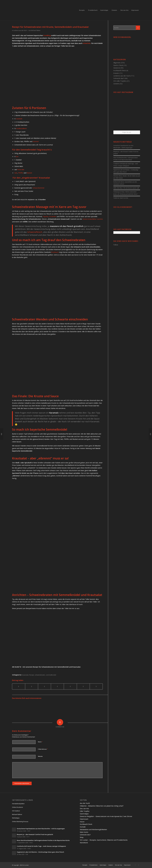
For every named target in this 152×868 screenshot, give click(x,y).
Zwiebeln (19, 119)
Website (40, 756)
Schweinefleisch (35, 232)
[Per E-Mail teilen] (96, 687)
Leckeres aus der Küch (20, 30)
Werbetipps (16, 818)
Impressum (84, 819)
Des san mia (84, 808)
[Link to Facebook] (135, 865)
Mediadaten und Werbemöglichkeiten (93, 829)
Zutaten (116, 84)
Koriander (53, 216)
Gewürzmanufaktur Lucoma (93, 219)
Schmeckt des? (85, 835)
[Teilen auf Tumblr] (70, 687)
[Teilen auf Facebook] (19, 687)
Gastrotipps (84, 814)
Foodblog (47, 35)
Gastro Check (118, 65)
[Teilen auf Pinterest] (44, 687)
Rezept (32, 675)
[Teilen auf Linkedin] (57, 687)
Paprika (45, 216)
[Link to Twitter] (138, 865)
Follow (116, 245)
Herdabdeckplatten (18, 804)
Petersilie (21, 169)
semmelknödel (51, 675)
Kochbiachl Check (120, 70)
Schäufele (87, 43)
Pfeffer (21, 173)
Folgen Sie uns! (127, 132)
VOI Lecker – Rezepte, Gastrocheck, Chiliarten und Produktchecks (104, 840)
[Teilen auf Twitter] (32, 687)
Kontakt (83, 827)
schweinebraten (40, 675)
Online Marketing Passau (20, 821)
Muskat (29, 173)
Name (40, 742)
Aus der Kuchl (85, 803)
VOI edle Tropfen (120, 81)
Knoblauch (55, 252)
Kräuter (116, 73)
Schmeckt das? (119, 78)
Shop (82, 837)
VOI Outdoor (16, 811)
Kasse (82, 822)
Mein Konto (84, 832)
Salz (16, 173)
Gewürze (117, 68)
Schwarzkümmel (38, 188)
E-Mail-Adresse (43, 749)
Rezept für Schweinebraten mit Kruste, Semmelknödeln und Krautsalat (50, 27)
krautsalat (25, 675)
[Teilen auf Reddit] (83, 687)
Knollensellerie (21, 128)
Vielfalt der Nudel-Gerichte (121, 198)
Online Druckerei (17, 807)
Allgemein (117, 63)
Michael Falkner (36, 30)
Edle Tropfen (85, 811)
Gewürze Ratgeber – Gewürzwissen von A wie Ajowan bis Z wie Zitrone (106, 816)
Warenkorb (84, 843)
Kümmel (36, 141)
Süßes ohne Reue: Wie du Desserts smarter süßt (126, 188)
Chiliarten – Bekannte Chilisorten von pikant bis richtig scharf (102, 806)
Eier (17, 156)
